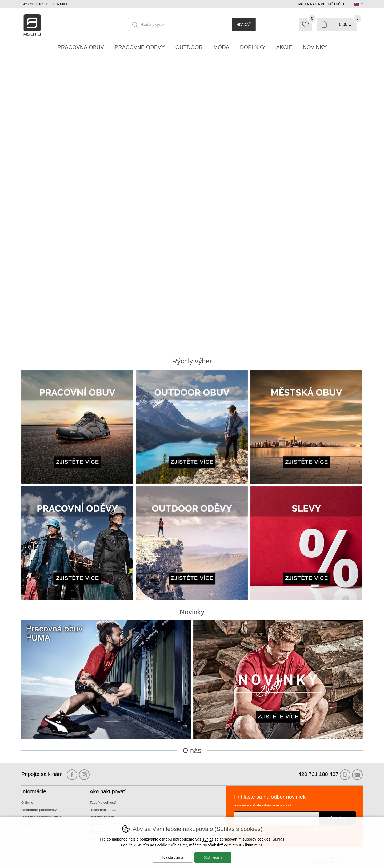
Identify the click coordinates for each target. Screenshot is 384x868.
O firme (27, 803)
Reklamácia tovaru (105, 810)
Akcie (284, 47)
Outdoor (189, 47)
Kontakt (60, 4)
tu (260, 845)
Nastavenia (173, 857)
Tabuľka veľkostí (103, 803)
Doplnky (253, 47)
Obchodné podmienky (39, 810)
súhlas (208, 839)
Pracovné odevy (140, 47)
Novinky (315, 47)
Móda (221, 47)
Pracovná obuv (81, 47)
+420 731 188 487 (34, 4)
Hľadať (244, 25)
